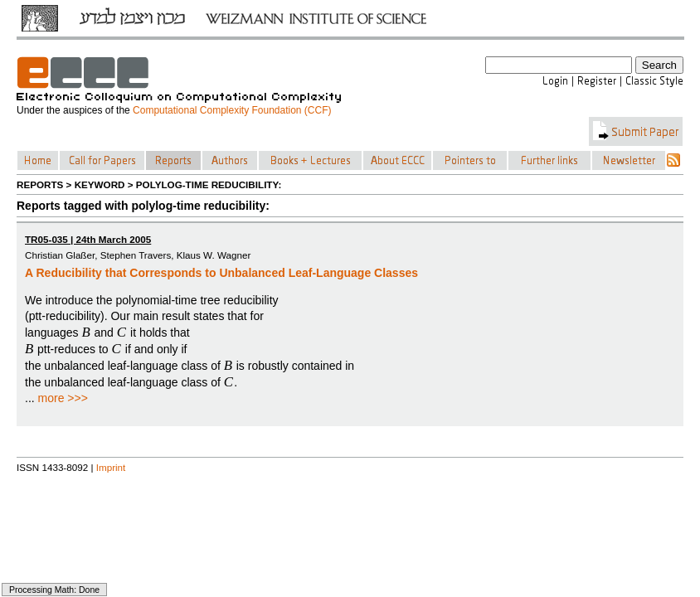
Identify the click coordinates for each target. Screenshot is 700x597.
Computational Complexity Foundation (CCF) (232, 110)
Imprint (111, 467)
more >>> (63, 398)
